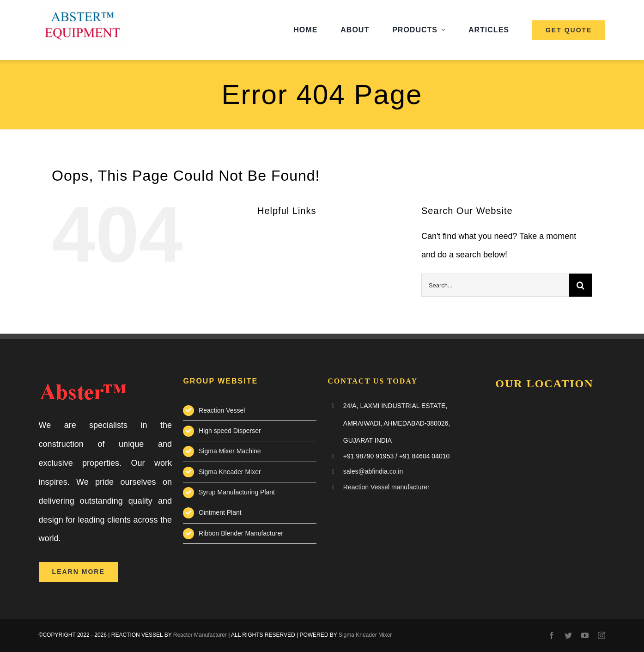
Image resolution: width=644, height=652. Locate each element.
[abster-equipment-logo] (83, 15)
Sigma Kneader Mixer (230, 472)
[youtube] (585, 635)
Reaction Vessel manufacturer (386, 487)
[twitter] (568, 635)
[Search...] (495, 285)
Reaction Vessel (222, 410)
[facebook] (552, 635)
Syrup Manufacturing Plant (237, 492)
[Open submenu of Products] (443, 30)
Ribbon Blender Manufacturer (241, 533)
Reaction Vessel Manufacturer (548, 477)
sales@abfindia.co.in (373, 471)
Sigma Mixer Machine (230, 451)
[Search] (581, 285)
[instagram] (601, 635)
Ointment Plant (220, 512)
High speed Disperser (230, 431)
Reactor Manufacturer (200, 635)
